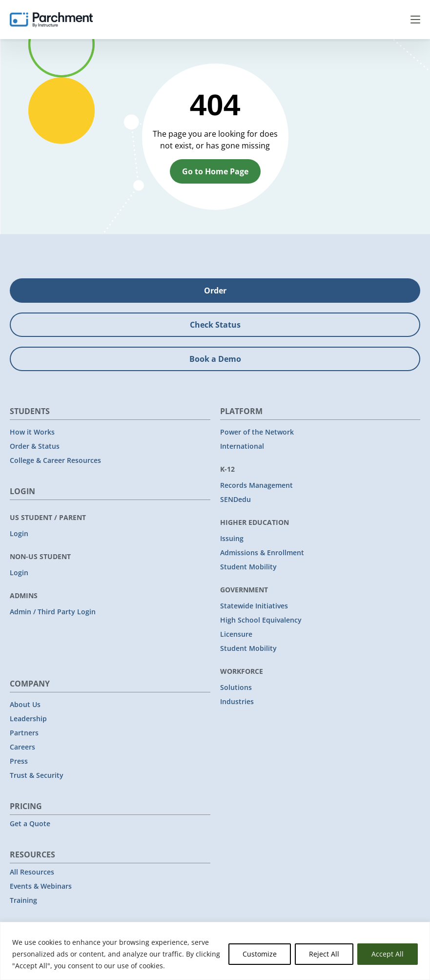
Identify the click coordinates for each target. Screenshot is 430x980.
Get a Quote (30, 824)
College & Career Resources (55, 460)
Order (215, 291)
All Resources (32, 872)
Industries (237, 701)
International (242, 446)
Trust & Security (37, 775)
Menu (415, 20)
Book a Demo (215, 359)
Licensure (236, 634)
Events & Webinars (41, 886)
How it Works (32, 432)
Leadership (28, 719)
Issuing (232, 538)
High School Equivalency (261, 620)
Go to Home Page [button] (215, 171)
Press (19, 761)
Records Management (256, 485)
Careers (22, 747)
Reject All (324, 954)
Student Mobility (248, 567)
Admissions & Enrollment (262, 553)
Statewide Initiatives (254, 606)
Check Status (215, 325)
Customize (260, 954)
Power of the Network (257, 432)
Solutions (236, 687)
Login (19, 533)
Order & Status (35, 446)
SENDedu (235, 499)
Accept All (388, 954)
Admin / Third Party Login (53, 612)
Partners (24, 733)
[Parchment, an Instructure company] (51, 20)
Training (23, 900)
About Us (25, 704)
